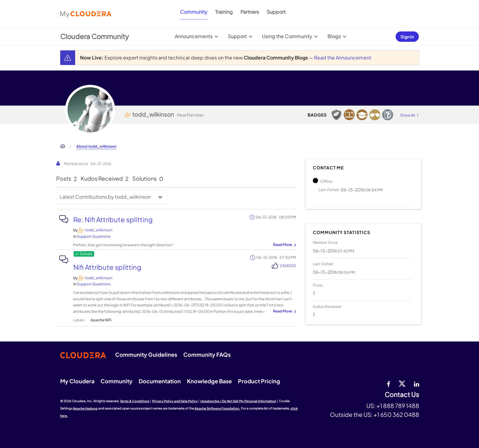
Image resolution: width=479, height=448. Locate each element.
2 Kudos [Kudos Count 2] (288, 266)
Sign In (407, 37)
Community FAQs (207, 354)
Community (194, 12)
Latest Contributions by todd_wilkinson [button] (105, 197)
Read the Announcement (343, 58)
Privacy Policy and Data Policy (175, 401)
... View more (284, 245)
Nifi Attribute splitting (107, 267)
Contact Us (402, 395)
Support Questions (94, 236)
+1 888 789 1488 (398, 406)
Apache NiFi (101, 320)
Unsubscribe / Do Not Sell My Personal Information (238, 401)
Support (276, 12)
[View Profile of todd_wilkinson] (99, 230)
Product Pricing (259, 381)
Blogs (334, 36)
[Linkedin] (417, 383)
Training (224, 12)
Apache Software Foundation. (218, 408)
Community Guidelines (146, 354)
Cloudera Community (95, 36)
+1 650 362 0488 (396, 414)
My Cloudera (77, 381)
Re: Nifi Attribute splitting (113, 219)
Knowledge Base (209, 381)
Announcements (194, 36)
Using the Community (287, 36)
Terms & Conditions (135, 401)
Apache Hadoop (85, 408)
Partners (250, 12)
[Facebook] (388, 383)
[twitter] (402, 383)
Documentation (160, 381)
